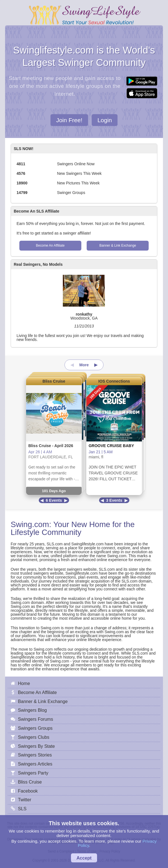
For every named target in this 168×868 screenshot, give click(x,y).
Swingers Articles (35, 764)
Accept (84, 858)
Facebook (28, 791)
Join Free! (69, 120)
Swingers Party (33, 773)
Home (24, 683)
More (84, 365)
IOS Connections (114, 381)
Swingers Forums (35, 719)
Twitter (25, 800)
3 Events (114, 500)
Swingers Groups (35, 728)
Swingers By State (36, 746)
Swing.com (30, 524)
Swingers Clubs (34, 737)
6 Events (54, 500)
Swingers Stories (35, 755)
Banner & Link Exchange (118, 246)
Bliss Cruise (54, 381)
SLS (22, 809)
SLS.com (55, 544)
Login (104, 120)
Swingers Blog (32, 710)
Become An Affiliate (50, 246)
